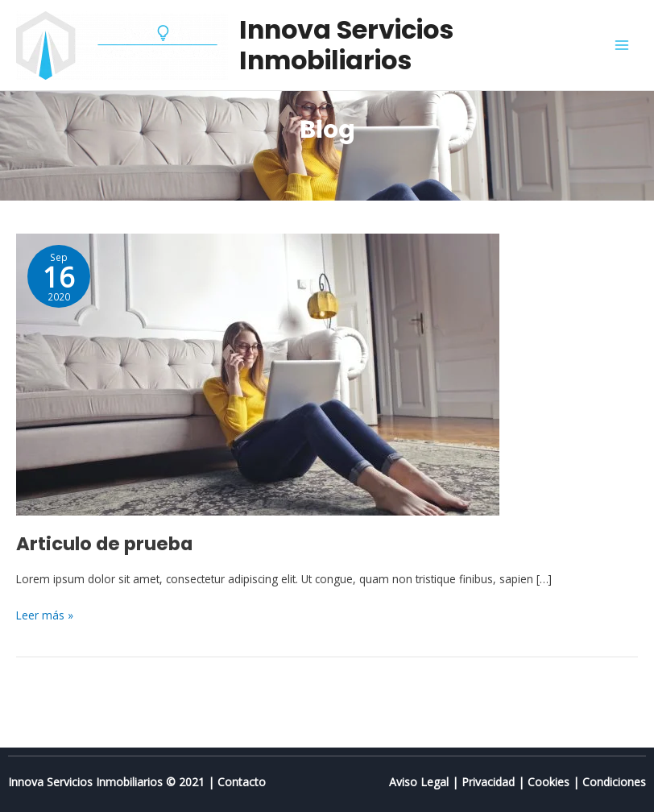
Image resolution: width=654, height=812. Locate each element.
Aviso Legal (419, 782)
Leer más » (45, 614)
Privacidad (488, 782)
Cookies (548, 782)
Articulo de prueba (104, 544)
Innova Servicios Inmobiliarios (346, 45)
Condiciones (614, 782)
